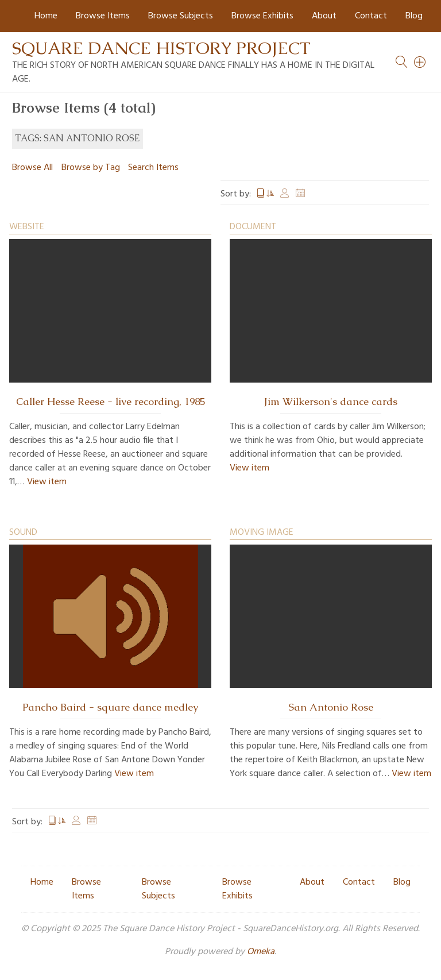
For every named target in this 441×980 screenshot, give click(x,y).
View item (47, 482)
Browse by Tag (91, 168)
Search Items (153, 168)
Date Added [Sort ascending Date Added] (300, 194)
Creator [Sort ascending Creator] (285, 194)
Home (46, 16)
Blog (414, 16)
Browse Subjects (181, 16)
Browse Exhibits (262, 16)
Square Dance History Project (161, 48)
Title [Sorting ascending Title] (265, 194)
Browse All (32, 168)
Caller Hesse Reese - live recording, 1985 (111, 402)
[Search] (420, 62)
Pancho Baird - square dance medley (110, 707)
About (324, 16)
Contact (371, 16)
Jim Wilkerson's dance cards (331, 402)
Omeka (261, 952)
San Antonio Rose (331, 707)
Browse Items (103, 16)
